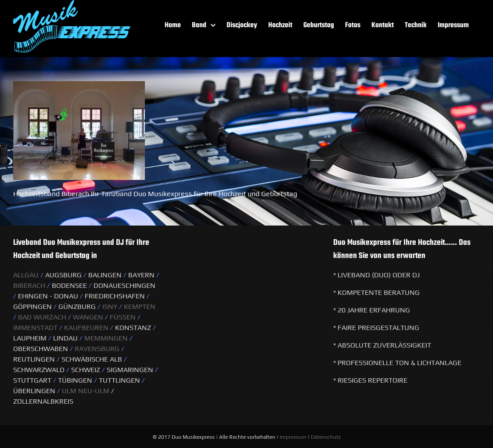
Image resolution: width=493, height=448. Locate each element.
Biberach (29, 285)
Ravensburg (97, 349)
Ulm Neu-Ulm (85, 391)
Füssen (123, 317)
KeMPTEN (140, 306)
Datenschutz (326, 437)
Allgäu (26, 275)
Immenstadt (35, 328)
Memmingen (106, 338)
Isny (111, 306)
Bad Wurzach (42, 317)
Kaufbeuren (86, 328)
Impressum (293, 437)
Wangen (88, 317)
